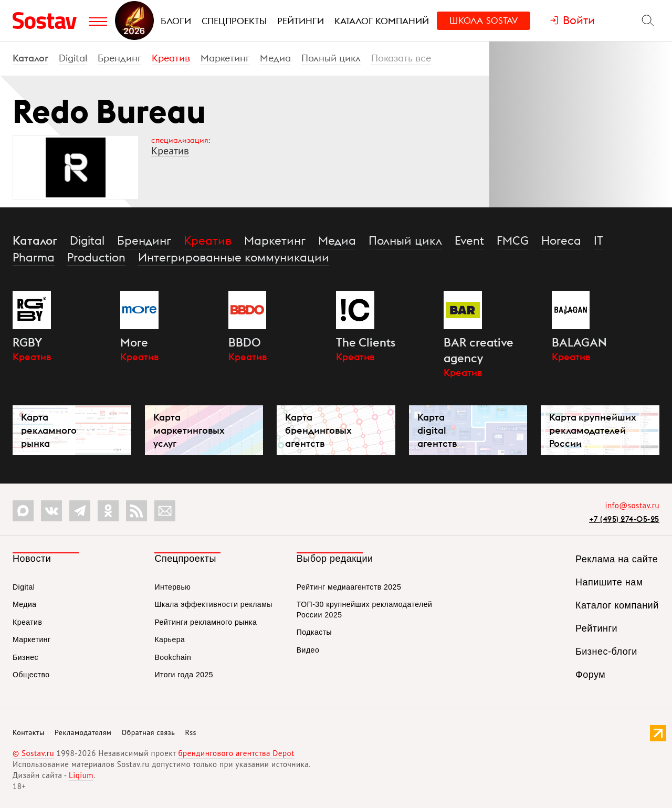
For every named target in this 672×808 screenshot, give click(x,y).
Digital (73, 58)
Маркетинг (225, 58)
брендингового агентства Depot (236, 753)
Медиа (275, 58)
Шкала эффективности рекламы (213, 604)
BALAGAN (579, 342)
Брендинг (119, 58)
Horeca (561, 240)
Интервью (172, 587)
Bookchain (173, 657)
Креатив (171, 58)
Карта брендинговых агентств (318, 430)
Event (469, 240)
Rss (191, 732)
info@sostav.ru (632, 505)
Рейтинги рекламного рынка (206, 622)
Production (96, 257)
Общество (31, 675)
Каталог (30, 58)
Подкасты (314, 632)
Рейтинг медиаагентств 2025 (349, 587)
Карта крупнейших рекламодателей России (593, 430)
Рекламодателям (83, 732)
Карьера (170, 639)
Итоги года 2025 (184, 675)
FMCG (513, 240)
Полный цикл (331, 58)
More (134, 342)
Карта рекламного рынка (49, 430)
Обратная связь (149, 732)
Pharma (34, 257)
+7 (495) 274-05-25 (624, 519)
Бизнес (25, 657)
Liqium (81, 775)
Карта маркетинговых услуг (189, 430)
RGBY (27, 342)
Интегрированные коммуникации (234, 257)
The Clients (366, 342)
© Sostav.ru (33, 753)
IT (598, 240)
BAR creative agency (479, 350)
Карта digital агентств (437, 430)
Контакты (29, 732)
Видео (308, 650)
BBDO (245, 342)
